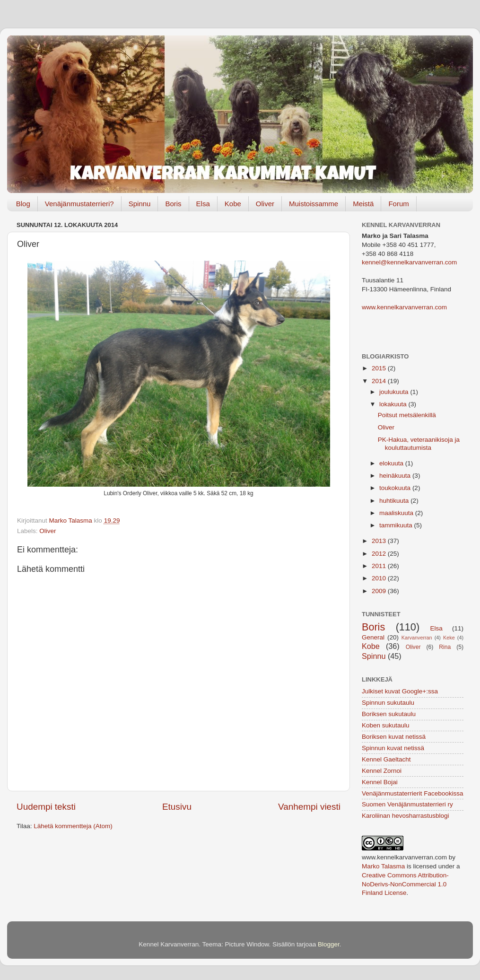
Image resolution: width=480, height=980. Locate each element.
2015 (380, 368)
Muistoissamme (314, 204)
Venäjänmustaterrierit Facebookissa (413, 793)
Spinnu (140, 204)
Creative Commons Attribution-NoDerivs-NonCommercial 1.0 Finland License (405, 884)
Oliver (265, 204)
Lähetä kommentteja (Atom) (73, 826)
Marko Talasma (383, 866)
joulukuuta (395, 392)
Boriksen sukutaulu (389, 714)
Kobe (233, 204)
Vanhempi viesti (309, 807)
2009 (380, 591)
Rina (445, 647)
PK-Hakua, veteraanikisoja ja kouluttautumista (419, 443)
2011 (380, 566)
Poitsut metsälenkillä (407, 415)
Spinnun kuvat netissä (393, 748)
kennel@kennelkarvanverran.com (409, 262)
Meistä (363, 204)
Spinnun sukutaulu (388, 703)
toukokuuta (396, 488)
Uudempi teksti (46, 807)
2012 (380, 554)
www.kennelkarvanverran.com (404, 307)
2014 (380, 381)
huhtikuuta (395, 501)
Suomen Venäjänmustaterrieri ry (407, 804)
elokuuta (392, 463)
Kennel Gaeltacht (386, 759)
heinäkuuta (396, 476)
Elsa (203, 204)
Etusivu (177, 807)
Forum (398, 204)
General (373, 637)
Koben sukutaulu (386, 725)
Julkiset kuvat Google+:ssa (400, 691)
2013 (380, 541)
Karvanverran (417, 638)
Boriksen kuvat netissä (394, 737)
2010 (380, 578)
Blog (23, 204)
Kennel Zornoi (382, 771)
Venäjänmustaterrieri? (79, 204)
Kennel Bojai (380, 782)
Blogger (329, 944)
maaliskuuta (397, 513)
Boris (173, 204)
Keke (449, 638)
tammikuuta (397, 525)
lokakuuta (394, 404)
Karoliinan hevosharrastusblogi (406, 816)
